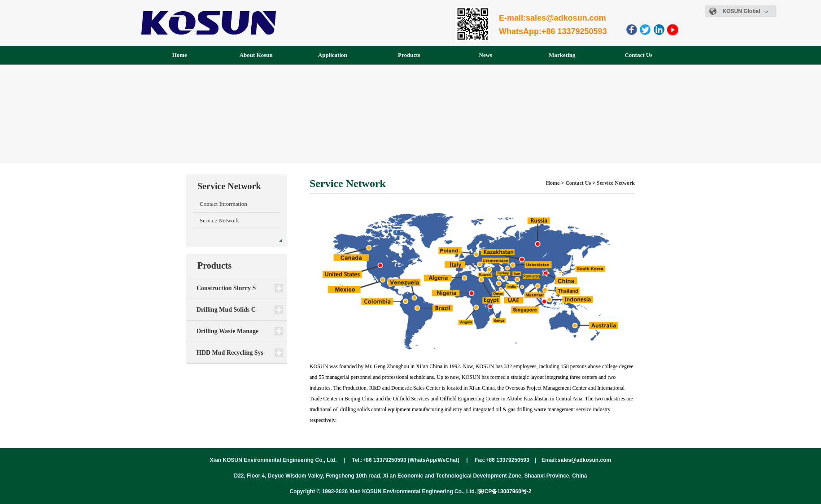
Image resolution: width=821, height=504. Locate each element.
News (486, 55)
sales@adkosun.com (584, 460)
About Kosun (256, 55)
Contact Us (638, 55)
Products (409, 55)
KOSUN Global (745, 11)
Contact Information (223, 204)
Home (180, 55)
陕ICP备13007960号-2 (504, 491)
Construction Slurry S (226, 288)
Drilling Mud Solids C (226, 310)
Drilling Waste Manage (227, 331)
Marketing (562, 55)
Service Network (219, 220)
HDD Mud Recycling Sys (230, 353)
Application (333, 55)
